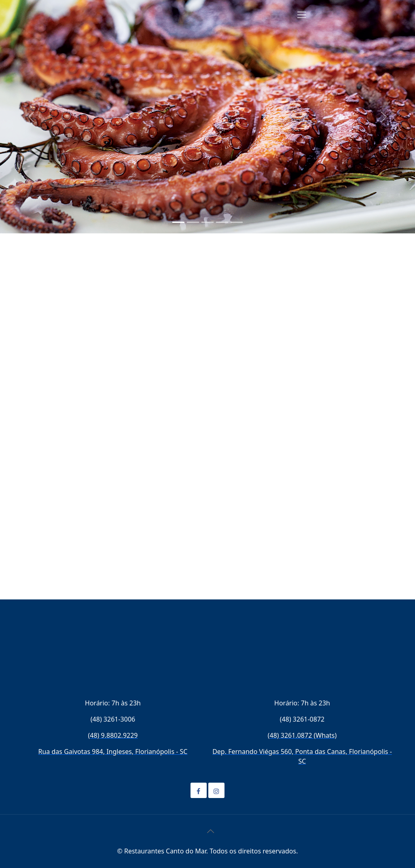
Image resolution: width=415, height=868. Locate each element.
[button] (31, 117)
